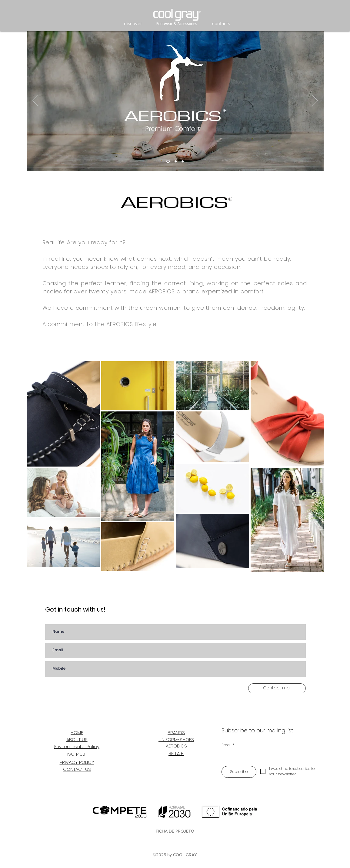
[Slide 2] (176, 162)
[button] (133, 24)
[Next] (315, 101)
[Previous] (35, 101)
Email (228, 745)
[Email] (269, 756)
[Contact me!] (277, 688)
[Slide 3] (183, 162)
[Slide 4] (168, 162)
